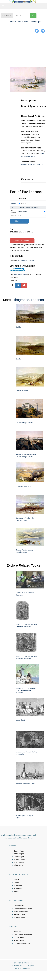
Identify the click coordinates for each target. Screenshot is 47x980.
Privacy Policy (19, 940)
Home (13, 22)
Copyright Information (22, 943)
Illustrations (23, 22)
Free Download (13, 211)
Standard (24, 204)
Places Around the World (23, 909)
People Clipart (19, 857)
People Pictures (20, 914)
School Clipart (19, 851)
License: (13, 204)
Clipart (16, 880)
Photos (16, 883)
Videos (16, 891)
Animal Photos (19, 917)
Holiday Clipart (19, 859)
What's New (18, 865)
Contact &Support (20, 937)
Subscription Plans (20, 274)
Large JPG (13, 216)
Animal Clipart (19, 854)
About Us (17, 932)
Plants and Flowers (21, 911)
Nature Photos (19, 906)
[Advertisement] (23, 50)
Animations (18, 885)
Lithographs (36, 22)
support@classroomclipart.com (32, 164)
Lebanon (31, 260)
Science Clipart (19, 862)
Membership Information (23, 935)
